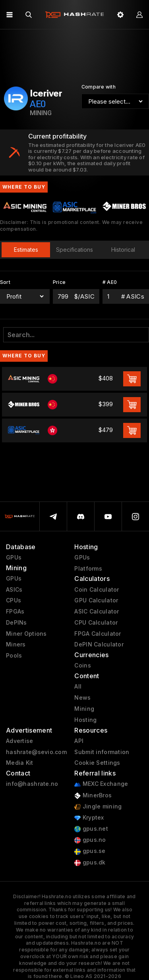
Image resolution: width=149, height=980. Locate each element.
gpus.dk (90, 863)
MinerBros (93, 796)
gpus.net (91, 829)
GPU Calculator (96, 600)
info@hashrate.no (32, 784)
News (82, 698)
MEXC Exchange (101, 784)
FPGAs (15, 612)
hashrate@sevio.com (36, 752)
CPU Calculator (96, 623)
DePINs (16, 623)
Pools (14, 656)
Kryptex (89, 818)
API (79, 741)
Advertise (20, 741)
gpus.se (90, 851)
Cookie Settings (97, 763)
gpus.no (90, 840)
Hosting (85, 720)
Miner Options (26, 634)
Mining (84, 709)
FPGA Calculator (98, 634)
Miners (16, 644)
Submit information (102, 752)
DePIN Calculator (99, 644)
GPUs (14, 558)
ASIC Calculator (97, 612)
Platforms (88, 569)
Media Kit (20, 763)
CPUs (14, 600)
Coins (82, 666)
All (78, 687)
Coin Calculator (97, 590)
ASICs (14, 590)
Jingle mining (98, 807)
